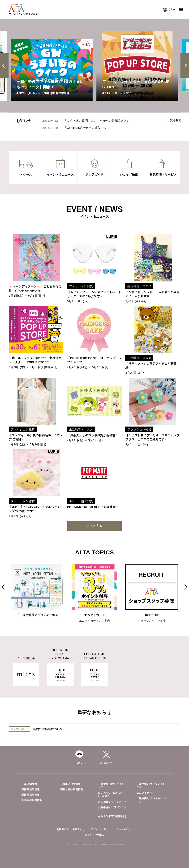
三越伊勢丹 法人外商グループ (151, 800)
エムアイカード (146, 793)
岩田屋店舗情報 (31, 795)
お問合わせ (79, 829)
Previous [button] (5, 66)
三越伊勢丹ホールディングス (151, 786)
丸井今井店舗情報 (32, 800)
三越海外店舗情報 (70, 784)
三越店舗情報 (29, 784)
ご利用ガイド (61, 829)
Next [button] (185, 66)
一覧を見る (175, 120)
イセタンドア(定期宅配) (112, 816)
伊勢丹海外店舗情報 (72, 789)
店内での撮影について (48, 729)
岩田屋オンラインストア (112, 802)
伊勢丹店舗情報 (31, 789)
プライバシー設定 (94, 835)
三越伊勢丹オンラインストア (112, 786)
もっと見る (94, 526)
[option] (52, 66)
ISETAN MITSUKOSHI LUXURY (112, 795)
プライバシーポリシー (101, 829)
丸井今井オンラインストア (112, 809)
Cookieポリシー (126, 829)
